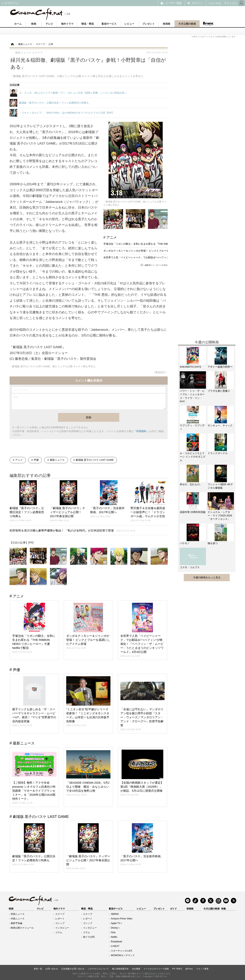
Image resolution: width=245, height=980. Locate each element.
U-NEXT (115, 946)
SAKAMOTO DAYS (190, 367)
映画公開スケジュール (22, 928)
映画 (34, 24)
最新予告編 (16, 923)
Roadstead (116, 942)
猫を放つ (213, 543)
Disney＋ (116, 928)
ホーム (18, 24)
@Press (189, 969)
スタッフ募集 (202, 969)
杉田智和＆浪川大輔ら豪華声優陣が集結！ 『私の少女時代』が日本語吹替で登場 (72, 530)
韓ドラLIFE (89, 937)
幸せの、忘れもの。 (191, 484)
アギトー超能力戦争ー (220, 367)
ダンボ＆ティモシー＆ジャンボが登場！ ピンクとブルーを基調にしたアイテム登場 (150, 251)
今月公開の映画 (187, 24)
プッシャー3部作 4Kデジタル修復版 (220, 486)
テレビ (49, 24)
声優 (36, 460)
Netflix (114, 937)
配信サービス (109, 24)
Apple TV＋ (117, 923)
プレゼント (148, 24)
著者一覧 (38, 969)
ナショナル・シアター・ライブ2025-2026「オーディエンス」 (220, 516)
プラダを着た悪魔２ (219, 391)
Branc (208, 24)
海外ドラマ (67, 24)
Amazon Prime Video (122, 919)
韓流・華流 (88, 24)
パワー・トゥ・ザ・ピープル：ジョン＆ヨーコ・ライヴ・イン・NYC (192, 396)
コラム (59, 932)
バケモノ (185, 543)
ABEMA (115, 914)
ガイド (173, 909)
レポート (60, 919)
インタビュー (62, 928)
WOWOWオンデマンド (123, 955)
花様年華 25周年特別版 (193, 512)
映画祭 (167, 24)
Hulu (113, 932)
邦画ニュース (18, 914)
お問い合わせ (52, 969)
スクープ (60, 914)
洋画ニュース (18, 919)
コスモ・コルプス (190, 567)
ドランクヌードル (218, 453)
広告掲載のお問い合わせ (73, 969)
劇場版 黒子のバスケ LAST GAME (95, 460)
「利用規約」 (141, 431)
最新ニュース (57, 460)
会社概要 (136, 969)
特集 (224, 909)
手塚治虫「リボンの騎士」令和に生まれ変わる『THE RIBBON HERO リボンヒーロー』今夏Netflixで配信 (162, 244)
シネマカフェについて (98, 969)
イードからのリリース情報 (156, 969)
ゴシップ (60, 923)
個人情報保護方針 (120, 969)
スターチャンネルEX (122, 951)
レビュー (129, 24)
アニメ (112, 237)
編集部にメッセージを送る (156, 265)
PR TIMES (177, 969)
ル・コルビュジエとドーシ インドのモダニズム (193, 457)
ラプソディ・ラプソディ (192, 427)
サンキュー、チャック (220, 425)
